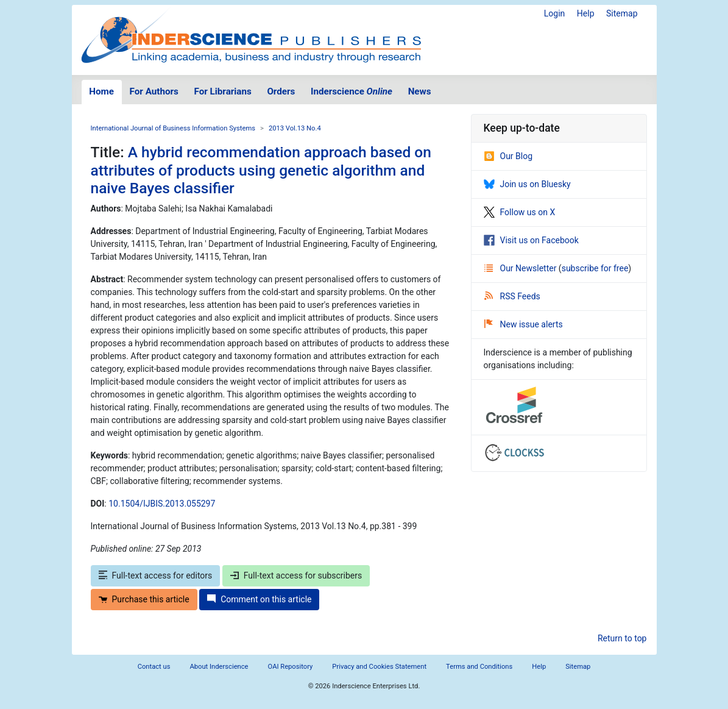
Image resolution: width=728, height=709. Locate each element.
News (420, 91)
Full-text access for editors (156, 575)
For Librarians (222, 91)
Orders (281, 91)
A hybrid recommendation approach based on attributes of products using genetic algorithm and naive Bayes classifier (261, 170)
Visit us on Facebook (531, 240)
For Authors (154, 91)
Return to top (622, 638)
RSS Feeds (512, 296)
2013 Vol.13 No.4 (295, 128)
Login (555, 13)
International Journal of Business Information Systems (173, 128)
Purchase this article (144, 599)
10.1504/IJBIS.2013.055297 (162, 504)
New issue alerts (524, 324)
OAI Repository (291, 667)
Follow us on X (520, 212)
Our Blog (508, 156)
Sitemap (622, 13)
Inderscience (352, 91)
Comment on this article (259, 599)
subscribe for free (595, 268)
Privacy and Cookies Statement (379, 667)
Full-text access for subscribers (296, 575)
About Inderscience (219, 667)
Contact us (154, 667)
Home (101, 91)
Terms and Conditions (479, 667)
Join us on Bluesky (527, 184)
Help (586, 13)
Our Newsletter (521, 268)
